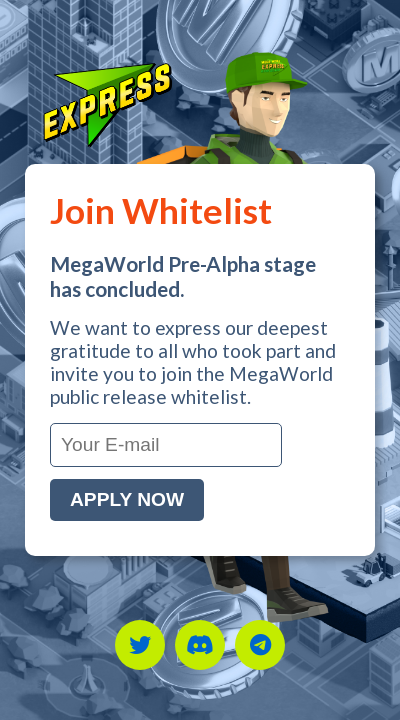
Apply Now (127, 499)
